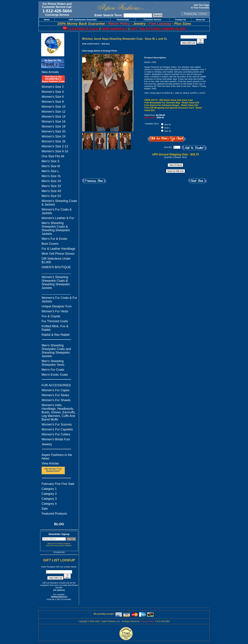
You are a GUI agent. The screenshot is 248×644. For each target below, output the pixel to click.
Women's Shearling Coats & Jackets (59, 203)
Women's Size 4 (53, 92)
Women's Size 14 (54, 117)
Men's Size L (50, 171)
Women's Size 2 (53, 87)
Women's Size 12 (54, 112)
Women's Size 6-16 (55, 151)
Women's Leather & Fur (58, 218)
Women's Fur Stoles (55, 395)
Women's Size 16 (54, 122)
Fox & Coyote (51, 316)
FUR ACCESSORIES (56, 385)
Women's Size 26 (54, 141)
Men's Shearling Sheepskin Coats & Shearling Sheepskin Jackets (56, 228)
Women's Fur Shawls (56, 400)
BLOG (59, 524)
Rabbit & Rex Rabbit (56, 335)
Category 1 (49, 489)
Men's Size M (51, 166)
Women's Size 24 (54, 136)
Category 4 (49, 504)
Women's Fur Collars (56, 434)
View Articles (50, 463)
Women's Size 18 (54, 126)
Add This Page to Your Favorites (200, 6)
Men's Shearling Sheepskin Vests (53, 363)
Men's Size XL (52, 176)
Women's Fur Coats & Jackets (57, 211)
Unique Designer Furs (57, 306)
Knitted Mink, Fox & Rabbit (55, 328)
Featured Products (54, 514)
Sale (45, 509)
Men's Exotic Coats (55, 375)
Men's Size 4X (52, 191)
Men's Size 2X (52, 181)
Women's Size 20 (54, 131)
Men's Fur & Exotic (55, 239)
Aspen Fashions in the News (57, 457)
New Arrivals (50, 72)
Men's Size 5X (52, 196)
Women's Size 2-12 (55, 146)
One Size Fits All (53, 156)
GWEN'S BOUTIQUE (56, 267)
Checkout (203, 14)
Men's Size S (51, 161)
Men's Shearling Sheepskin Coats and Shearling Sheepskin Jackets (56, 351)
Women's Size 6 (53, 97)
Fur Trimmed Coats (55, 321)
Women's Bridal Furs (56, 439)
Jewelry (47, 444)
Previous (94, 181)
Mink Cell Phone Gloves (58, 254)
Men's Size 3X (52, 186)
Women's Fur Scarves (57, 424)
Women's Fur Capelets (57, 429)
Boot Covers (50, 244)
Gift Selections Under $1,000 (56, 260)
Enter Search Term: (109, 15)
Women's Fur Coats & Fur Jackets (59, 300)
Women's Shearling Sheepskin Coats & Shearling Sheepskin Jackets (56, 282)
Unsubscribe (59, 552)
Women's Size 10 (54, 107)
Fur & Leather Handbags (59, 249)
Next (198, 181)
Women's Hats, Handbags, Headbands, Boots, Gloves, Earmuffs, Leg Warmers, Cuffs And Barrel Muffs (59, 412)
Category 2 (49, 494)
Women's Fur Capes (56, 390)
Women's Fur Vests (55, 311)
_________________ (56, 272)
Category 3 (49, 499)
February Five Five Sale (58, 484)
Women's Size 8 (53, 102)
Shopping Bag (190, 14)
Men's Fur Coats (53, 370)
